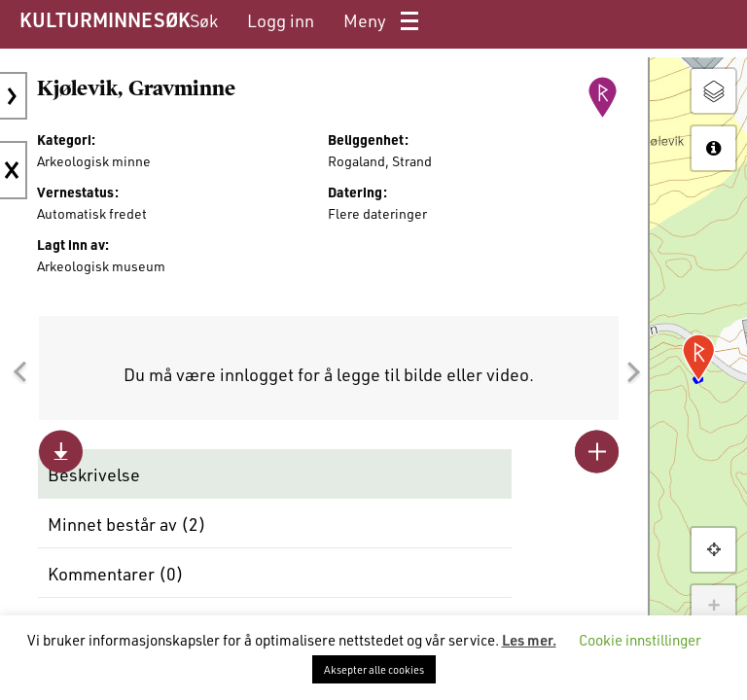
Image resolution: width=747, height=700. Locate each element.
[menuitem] (204, 21)
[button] (19, 372)
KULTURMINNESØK (105, 19)
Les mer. (529, 640)
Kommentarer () (116, 574)
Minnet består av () (127, 524)
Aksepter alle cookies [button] (374, 669)
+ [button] (713, 607)
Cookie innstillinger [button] (640, 640)
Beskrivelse (94, 474)
